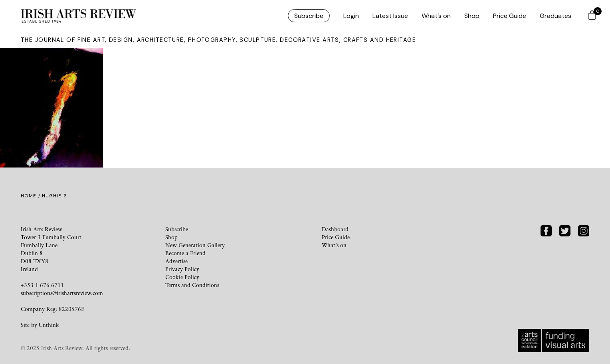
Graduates (556, 16)
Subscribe (309, 16)
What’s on (436, 16)
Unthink (49, 325)
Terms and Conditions (192, 285)
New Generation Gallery (195, 245)
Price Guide (510, 16)
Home (29, 196)
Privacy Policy (182, 269)
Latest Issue (390, 16)
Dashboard (335, 229)
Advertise (176, 261)
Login (351, 16)
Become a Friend (185, 253)
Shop (472, 16)
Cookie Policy (182, 277)
